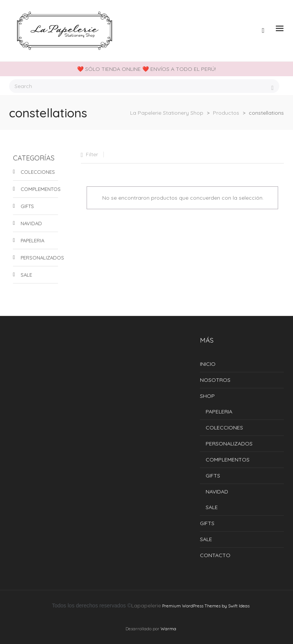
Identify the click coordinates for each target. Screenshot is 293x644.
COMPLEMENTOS (39, 189)
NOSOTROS (215, 380)
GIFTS (27, 206)
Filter (92, 154)
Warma (168, 629)
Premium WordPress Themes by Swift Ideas (206, 606)
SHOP (207, 396)
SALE (26, 275)
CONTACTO (215, 555)
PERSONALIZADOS (39, 258)
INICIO (208, 364)
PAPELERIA (32, 240)
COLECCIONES (38, 172)
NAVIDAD (31, 223)
